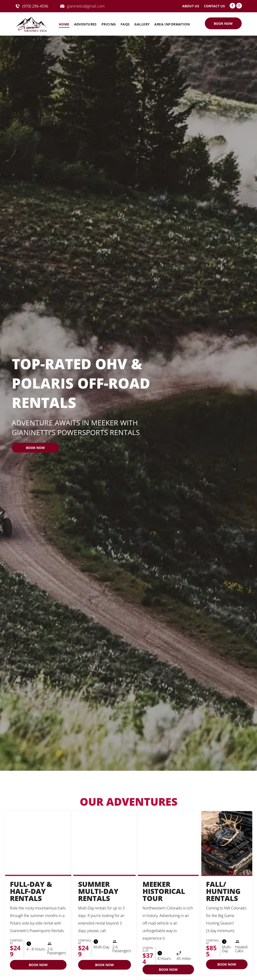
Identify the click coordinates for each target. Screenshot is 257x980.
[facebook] (232, 6)
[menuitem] (64, 24)
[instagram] (239, 6)
